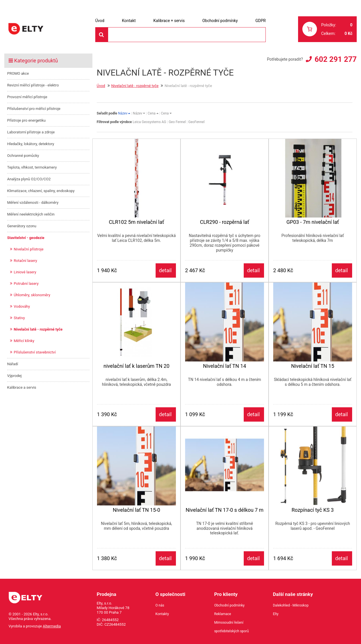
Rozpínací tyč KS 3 (313, 510)
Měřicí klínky (24, 341)
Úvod (100, 21)
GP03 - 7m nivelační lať (313, 222)
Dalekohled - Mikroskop (291, 605)
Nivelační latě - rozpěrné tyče (38, 329)
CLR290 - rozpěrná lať (225, 222)
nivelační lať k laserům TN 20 (137, 366)
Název (124, 113)
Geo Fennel (177, 122)
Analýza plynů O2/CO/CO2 (29, 179)
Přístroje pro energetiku (26, 120)
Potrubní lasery (26, 284)
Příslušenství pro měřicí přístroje (34, 109)
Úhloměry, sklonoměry (32, 295)
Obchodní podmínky (220, 21)
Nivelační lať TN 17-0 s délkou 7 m (225, 510)
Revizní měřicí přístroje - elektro (33, 85)
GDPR (261, 21)
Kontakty (162, 614)
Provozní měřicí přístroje (27, 97)
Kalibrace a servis (22, 387)
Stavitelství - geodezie (26, 238)
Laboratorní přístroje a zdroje (31, 132)
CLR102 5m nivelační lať (136, 222)
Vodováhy (22, 306)
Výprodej (14, 376)
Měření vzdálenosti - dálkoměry (33, 203)
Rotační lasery (25, 261)
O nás (160, 605)
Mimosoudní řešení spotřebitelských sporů (232, 627)
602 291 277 (336, 59)
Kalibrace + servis (169, 21)
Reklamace (223, 614)
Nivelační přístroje (29, 249)
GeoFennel (196, 122)
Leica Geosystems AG (149, 122)
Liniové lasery (25, 272)
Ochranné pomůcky (23, 156)
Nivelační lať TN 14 (225, 366)
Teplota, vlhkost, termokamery (32, 167)
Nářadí (13, 364)
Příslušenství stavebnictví (35, 352)
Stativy (19, 318)
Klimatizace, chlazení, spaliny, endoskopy (41, 191)
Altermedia (52, 626)
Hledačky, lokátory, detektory (31, 144)
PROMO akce (18, 73)
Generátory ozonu (22, 226)
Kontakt (129, 21)
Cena (153, 113)
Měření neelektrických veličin (31, 214)
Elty (276, 614)
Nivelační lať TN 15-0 (136, 510)
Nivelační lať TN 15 (313, 366)
